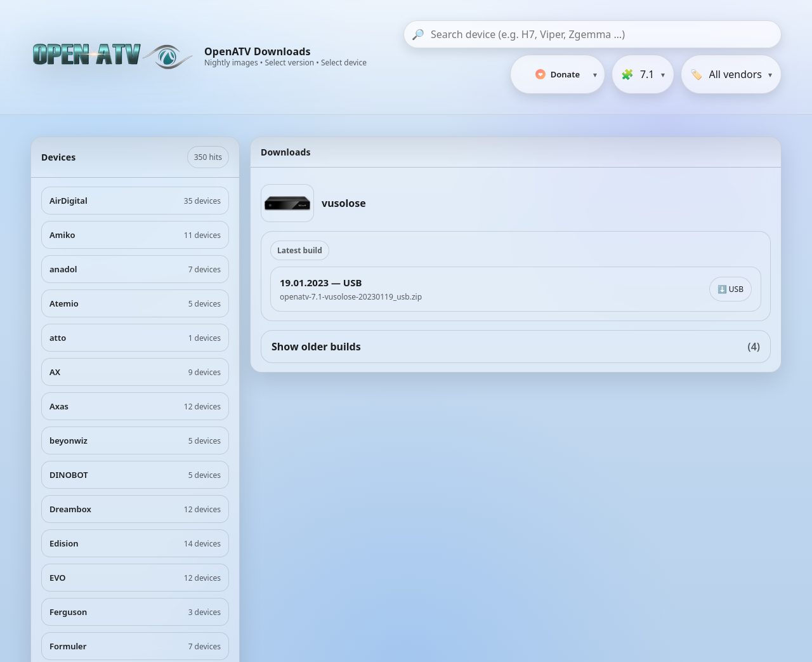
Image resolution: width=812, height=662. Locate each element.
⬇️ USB (730, 289)
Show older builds (516, 347)
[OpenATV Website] (114, 57)
